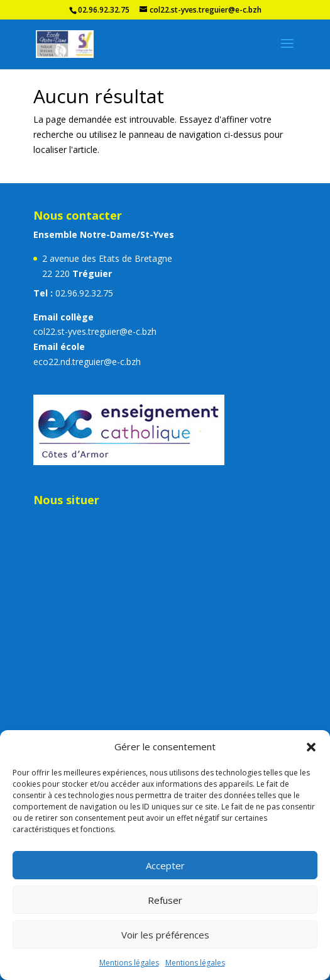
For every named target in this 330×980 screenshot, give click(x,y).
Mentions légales (129, 963)
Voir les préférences (165, 935)
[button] (311, 747)
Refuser (165, 900)
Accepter (165, 865)
